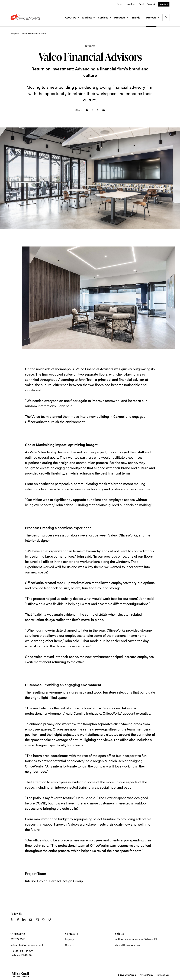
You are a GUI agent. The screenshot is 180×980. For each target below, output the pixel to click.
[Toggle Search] (166, 17)
